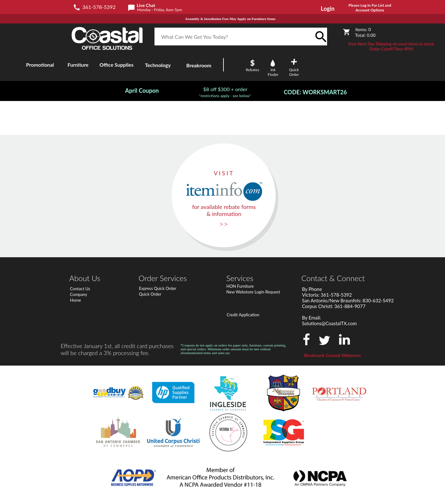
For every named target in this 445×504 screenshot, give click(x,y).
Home (75, 300)
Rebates (253, 70)
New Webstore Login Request (253, 292)
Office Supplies (116, 65)
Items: (363, 29)
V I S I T (223, 173)
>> (224, 224)
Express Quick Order (158, 288)
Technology (158, 65)
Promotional (40, 65)
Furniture (78, 65)
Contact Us (80, 289)
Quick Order (150, 294)
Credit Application (243, 315)
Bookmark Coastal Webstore (332, 355)
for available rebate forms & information (224, 210)
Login (328, 9)
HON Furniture (240, 286)
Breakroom (199, 65)
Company (79, 294)
